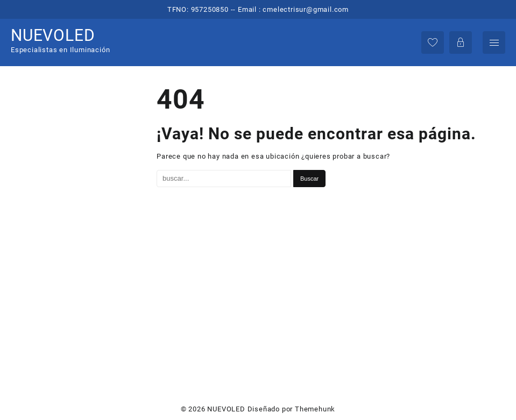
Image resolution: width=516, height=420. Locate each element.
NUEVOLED (53, 35)
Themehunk (315, 409)
